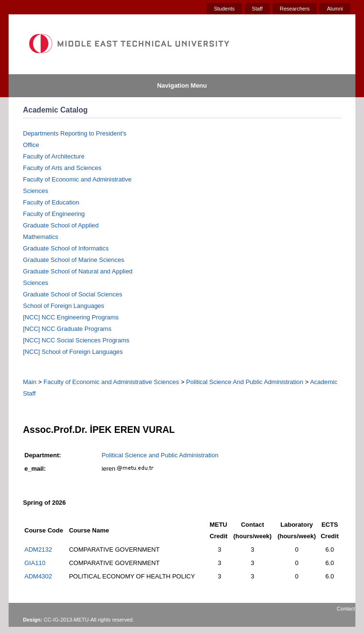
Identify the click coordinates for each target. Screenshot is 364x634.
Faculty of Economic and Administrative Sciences (111, 382)
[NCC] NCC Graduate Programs (67, 329)
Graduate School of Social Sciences (72, 294)
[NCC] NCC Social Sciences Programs (76, 340)
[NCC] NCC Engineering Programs (71, 317)
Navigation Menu (182, 85)
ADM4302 (38, 576)
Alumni (335, 9)
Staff (257, 9)
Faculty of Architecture (54, 156)
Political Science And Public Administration (245, 382)
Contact (346, 609)
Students (224, 9)
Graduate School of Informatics (66, 248)
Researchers (295, 9)
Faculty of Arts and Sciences (62, 168)
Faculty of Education (51, 202)
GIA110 (35, 563)
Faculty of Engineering (54, 214)
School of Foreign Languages (64, 306)
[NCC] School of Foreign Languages (73, 352)
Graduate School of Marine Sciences (74, 260)
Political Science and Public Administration (160, 455)
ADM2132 (38, 549)
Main (30, 382)
